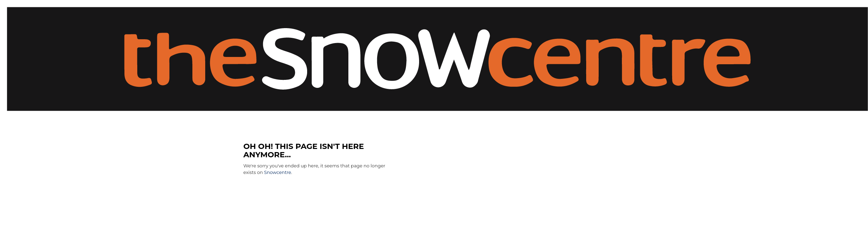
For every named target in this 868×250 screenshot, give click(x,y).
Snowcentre (278, 172)
